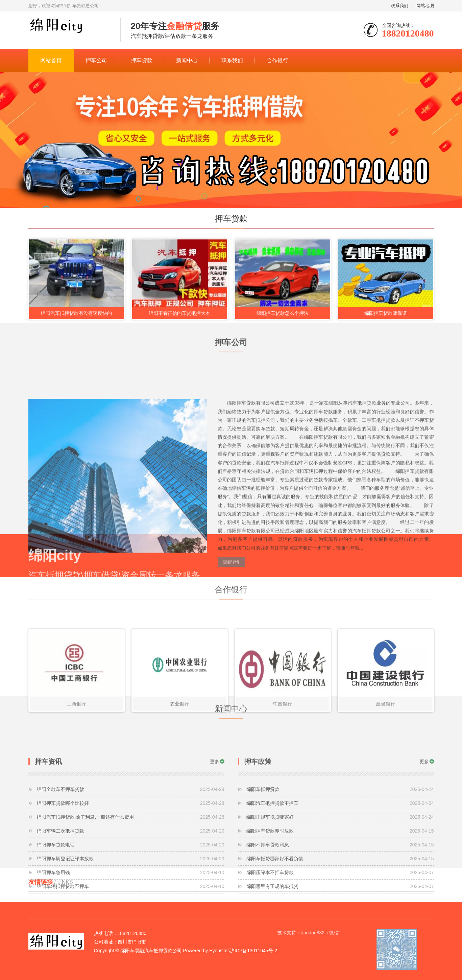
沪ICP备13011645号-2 (253, 951)
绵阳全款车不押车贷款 (131, 845)
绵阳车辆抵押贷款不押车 (131, 942)
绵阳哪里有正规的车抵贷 (340, 942)
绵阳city (69, 30)
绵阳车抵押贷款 (340, 845)
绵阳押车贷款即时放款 (340, 887)
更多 (215, 817)
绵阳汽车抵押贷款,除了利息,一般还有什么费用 (131, 873)
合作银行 (277, 60)
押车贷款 (142, 60)
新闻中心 (187, 60)
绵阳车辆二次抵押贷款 (131, 887)
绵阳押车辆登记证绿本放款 (131, 914)
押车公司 (96, 60)
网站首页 (51, 60)
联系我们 (399, 6)
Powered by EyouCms (206, 951)
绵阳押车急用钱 (131, 928)
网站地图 (425, 6)
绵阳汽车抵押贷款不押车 (340, 859)
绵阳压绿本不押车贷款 (340, 928)
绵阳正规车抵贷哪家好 (340, 873)
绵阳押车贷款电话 (131, 901)
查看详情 (231, 632)
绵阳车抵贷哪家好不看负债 (340, 914)
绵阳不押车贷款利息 (340, 901)
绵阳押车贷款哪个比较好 (131, 859)
